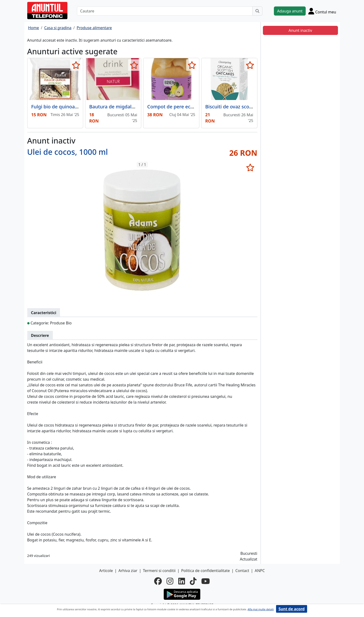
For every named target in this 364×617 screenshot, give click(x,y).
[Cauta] (257, 11)
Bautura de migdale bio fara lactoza (130, 107)
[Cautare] (165, 11)
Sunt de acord (291, 609)
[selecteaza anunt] (76, 65)
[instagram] (170, 581)
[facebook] (158, 581)
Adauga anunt (290, 11)
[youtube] (206, 581)
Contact (242, 571)
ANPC (260, 571)
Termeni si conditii (159, 571)
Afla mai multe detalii (261, 609)
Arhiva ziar (128, 571)
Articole (106, 571)
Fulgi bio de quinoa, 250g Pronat (68, 107)
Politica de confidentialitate (206, 571)
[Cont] (322, 11)
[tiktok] (193, 581)
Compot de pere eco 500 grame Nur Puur (194, 107)
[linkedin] (182, 581)
